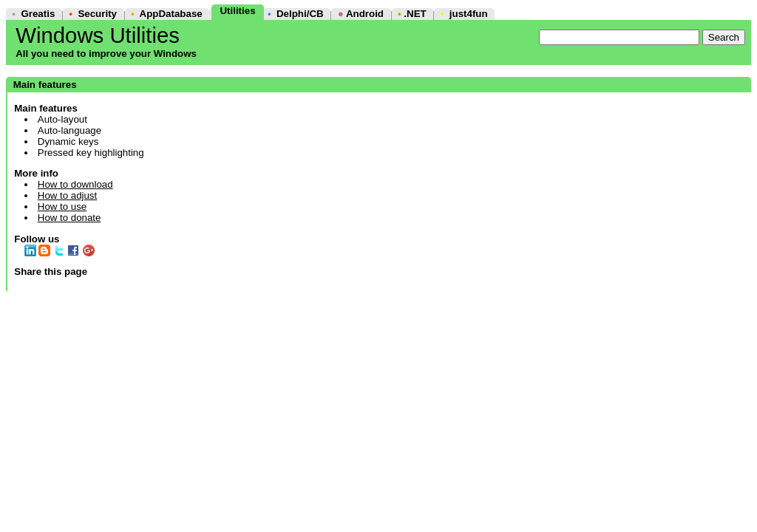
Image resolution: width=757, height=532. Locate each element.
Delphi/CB (300, 14)
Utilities (237, 11)
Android (365, 14)
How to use (62, 207)
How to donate (69, 218)
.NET (415, 14)
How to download (75, 184)
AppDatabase (171, 14)
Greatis (38, 14)
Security (97, 14)
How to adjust (67, 195)
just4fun (469, 14)
